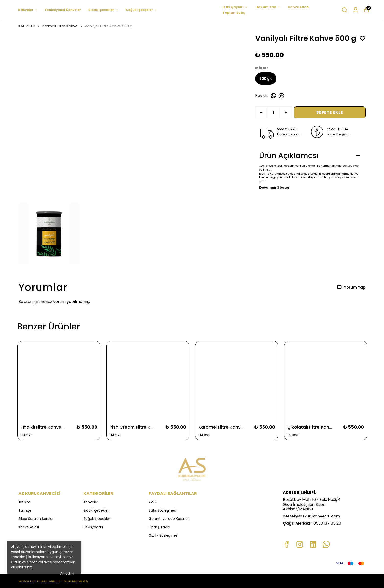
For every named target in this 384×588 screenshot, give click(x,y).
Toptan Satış (234, 13)
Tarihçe (25, 510)
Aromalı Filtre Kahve (60, 26)
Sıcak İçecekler (103, 10)
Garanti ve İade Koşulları (169, 519)
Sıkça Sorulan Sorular (36, 519)
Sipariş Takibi (159, 527)
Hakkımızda (268, 7)
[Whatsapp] (326, 544)
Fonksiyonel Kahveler (63, 10)
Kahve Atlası (299, 7)
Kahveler (28, 10)
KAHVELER (29, 26)
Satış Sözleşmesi (163, 510)
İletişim (24, 502)
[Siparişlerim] (355, 10)
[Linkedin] (313, 544)
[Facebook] (287, 544)
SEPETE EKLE (330, 112)
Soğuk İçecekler (142, 10)
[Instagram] (300, 544)
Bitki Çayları (235, 7)
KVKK (153, 502)
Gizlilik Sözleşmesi (163, 535)
